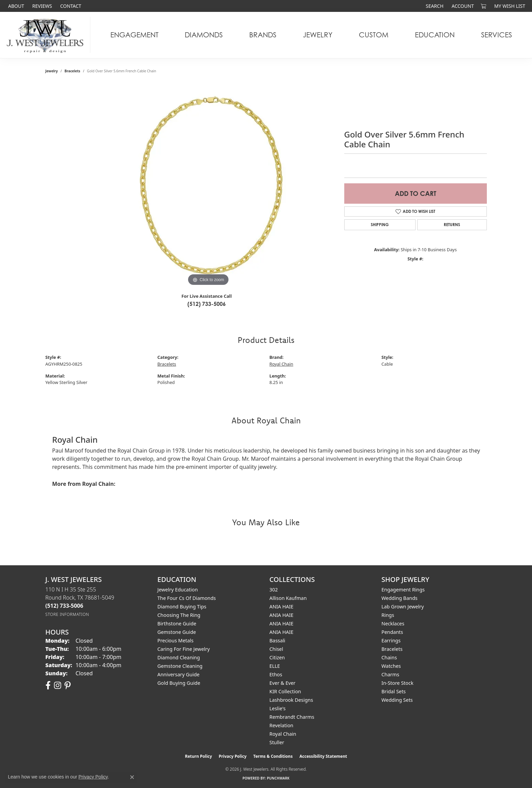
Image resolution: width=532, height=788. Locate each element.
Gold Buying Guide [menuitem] (179, 683)
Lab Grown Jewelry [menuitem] (403, 607)
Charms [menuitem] (390, 674)
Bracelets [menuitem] (392, 649)
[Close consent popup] (132, 777)
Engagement (134, 35)
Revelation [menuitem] (282, 725)
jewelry (52, 71)
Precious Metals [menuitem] (176, 640)
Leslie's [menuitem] (278, 708)
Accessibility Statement (323, 756)
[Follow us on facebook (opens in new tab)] (48, 685)
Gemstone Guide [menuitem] (177, 632)
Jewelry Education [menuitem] (178, 590)
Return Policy (199, 756)
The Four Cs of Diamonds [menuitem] (187, 598)
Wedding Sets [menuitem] (397, 700)
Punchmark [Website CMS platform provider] (278, 778)
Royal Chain (281, 364)
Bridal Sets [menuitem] (394, 691)
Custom (374, 35)
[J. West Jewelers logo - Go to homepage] (47, 35)
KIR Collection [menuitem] (285, 691)
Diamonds (204, 35)
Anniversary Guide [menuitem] (179, 674)
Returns (452, 225)
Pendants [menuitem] (392, 632)
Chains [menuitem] (389, 657)
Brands (263, 35)
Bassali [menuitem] (278, 640)
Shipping (380, 225)
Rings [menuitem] (388, 615)
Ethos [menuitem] (276, 674)
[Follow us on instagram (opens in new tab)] (58, 685)
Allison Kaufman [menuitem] (288, 598)
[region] (208, 186)
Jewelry (318, 35)
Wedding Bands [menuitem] (400, 598)
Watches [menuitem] (391, 666)
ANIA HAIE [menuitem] (282, 607)
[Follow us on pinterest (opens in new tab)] (68, 685)
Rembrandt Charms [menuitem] (292, 717)
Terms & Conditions (273, 756)
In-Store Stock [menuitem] (398, 683)
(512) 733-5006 (207, 304)
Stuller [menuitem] (277, 742)
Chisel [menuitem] (276, 649)
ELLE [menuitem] (275, 666)
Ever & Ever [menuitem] (283, 683)
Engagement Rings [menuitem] (403, 590)
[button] (434, 6)
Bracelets (72, 71)
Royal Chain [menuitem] (283, 734)
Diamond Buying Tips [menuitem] (182, 607)
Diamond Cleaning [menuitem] (179, 657)
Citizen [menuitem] (277, 657)
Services (497, 35)
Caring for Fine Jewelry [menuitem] (184, 649)
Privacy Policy (233, 756)
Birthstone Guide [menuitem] (177, 624)
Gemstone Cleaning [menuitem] (180, 666)
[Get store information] (67, 614)
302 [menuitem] (274, 590)
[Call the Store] (65, 606)
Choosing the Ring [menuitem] (179, 615)
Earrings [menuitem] (391, 640)
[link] (15, 6)
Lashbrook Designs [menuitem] (291, 700)
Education (435, 35)
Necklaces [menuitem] (393, 624)
